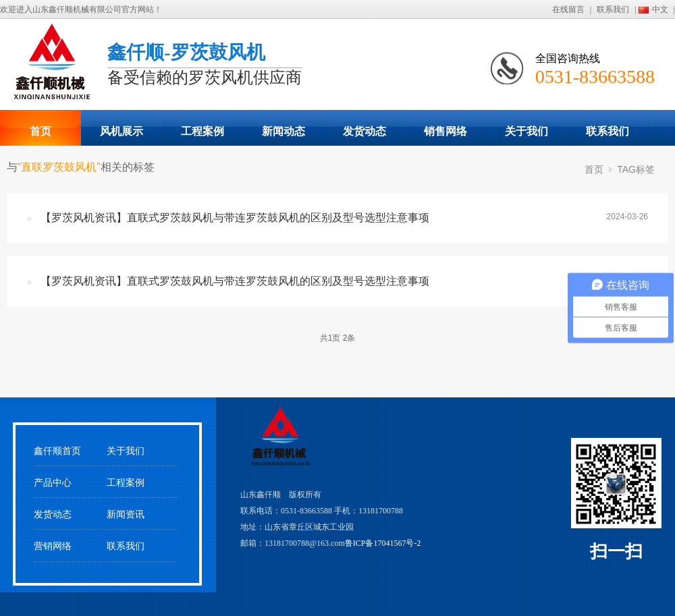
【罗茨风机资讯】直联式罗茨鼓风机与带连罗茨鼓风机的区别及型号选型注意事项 (235, 218)
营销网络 (53, 546)
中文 (660, 9)
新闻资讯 (126, 514)
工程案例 (202, 131)
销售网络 (446, 131)
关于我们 (526, 131)
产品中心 (53, 483)
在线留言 (568, 9)
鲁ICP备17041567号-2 (383, 543)
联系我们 (613, 9)
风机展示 (122, 131)
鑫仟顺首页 (57, 451)
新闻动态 (283, 131)
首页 (40, 131)
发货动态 (364, 131)
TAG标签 (636, 169)
